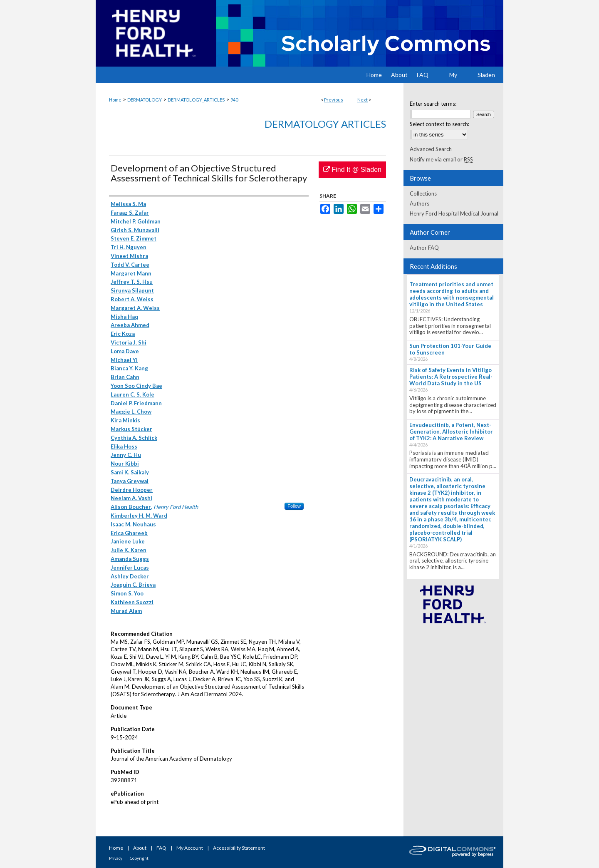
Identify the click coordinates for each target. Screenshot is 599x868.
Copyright (139, 858)
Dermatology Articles (325, 124)
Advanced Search (431, 149)
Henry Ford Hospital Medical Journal (454, 213)
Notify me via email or (441, 159)
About (140, 848)
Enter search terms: (433, 104)
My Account (190, 848)
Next (363, 100)
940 (234, 100)
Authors (420, 203)
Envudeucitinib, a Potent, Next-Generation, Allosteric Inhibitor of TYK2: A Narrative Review (451, 432)
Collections (423, 193)
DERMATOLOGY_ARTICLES (196, 100)
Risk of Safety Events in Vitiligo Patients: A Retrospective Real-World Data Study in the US (451, 377)
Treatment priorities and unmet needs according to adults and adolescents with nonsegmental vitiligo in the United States (452, 294)
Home (115, 100)
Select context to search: (439, 124)
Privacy (116, 858)
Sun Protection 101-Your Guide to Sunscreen (450, 349)
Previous (334, 100)
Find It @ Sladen (352, 170)
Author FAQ (424, 248)
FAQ (161, 848)
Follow (294, 506)
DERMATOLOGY (145, 100)
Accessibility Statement (239, 848)
